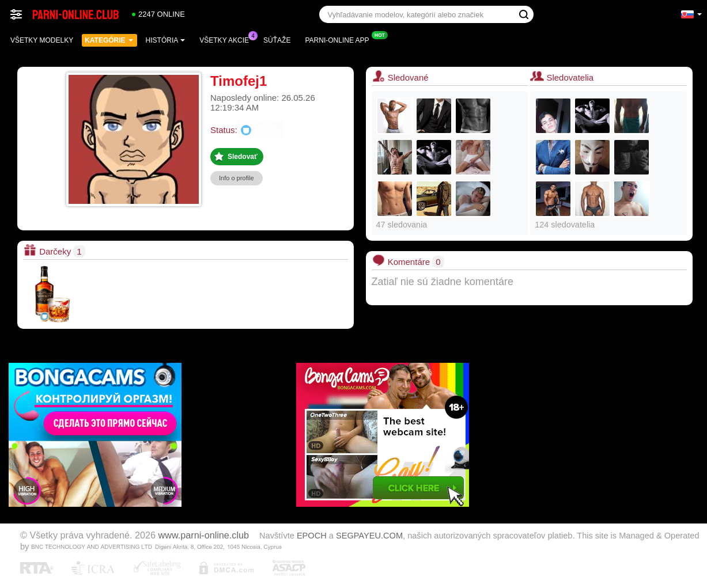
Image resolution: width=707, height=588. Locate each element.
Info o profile (237, 178)
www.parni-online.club (204, 535)
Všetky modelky (42, 40)
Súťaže (277, 40)
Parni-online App (340, 39)
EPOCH (312, 536)
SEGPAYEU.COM (369, 536)
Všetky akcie (227, 39)
